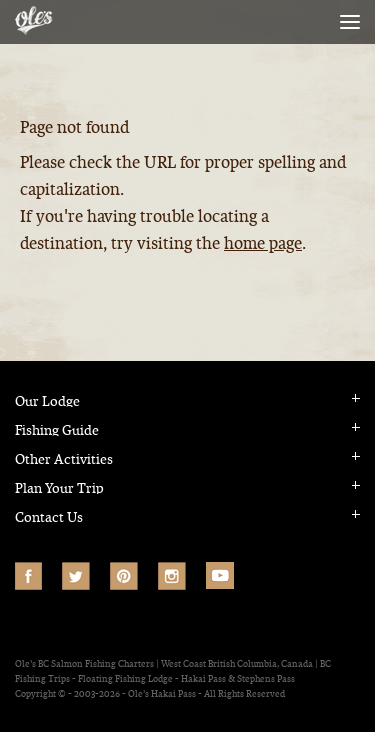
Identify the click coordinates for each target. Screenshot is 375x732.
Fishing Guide (57, 430)
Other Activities (64, 459)
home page (263, 243)
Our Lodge (47, 401)
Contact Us (49, 517)
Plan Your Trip (59, 488)
